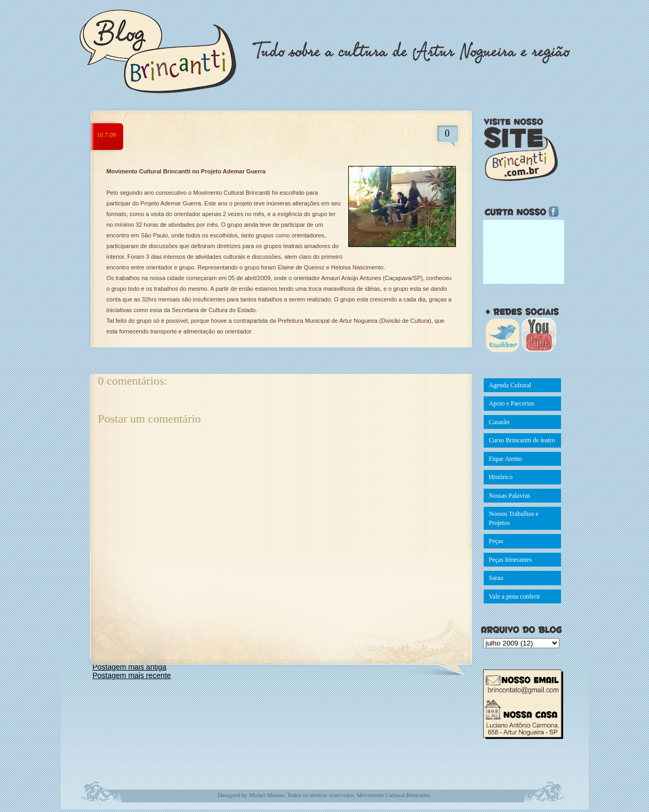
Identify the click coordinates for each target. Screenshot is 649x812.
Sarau (496, 578)
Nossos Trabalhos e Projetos (514, 518)
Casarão (499, 422)
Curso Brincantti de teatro (522, 440)
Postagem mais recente (132, 675)
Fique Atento (506, 459)
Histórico (501, 477)
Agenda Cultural (510, 385)
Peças (496, 541)
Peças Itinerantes (511, 560)
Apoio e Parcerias (512, 403)
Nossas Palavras (510, 496)
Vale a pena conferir (515, 596)
